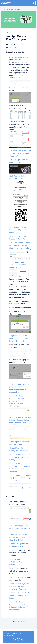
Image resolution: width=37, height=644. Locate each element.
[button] (14, 639)
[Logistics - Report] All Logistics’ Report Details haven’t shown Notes (19, 338)
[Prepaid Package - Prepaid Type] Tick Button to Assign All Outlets (20, 478)
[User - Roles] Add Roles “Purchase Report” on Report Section (19, 265)
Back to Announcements (11, 9)
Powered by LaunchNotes (18, 621)
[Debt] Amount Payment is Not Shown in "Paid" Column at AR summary (19, 586)
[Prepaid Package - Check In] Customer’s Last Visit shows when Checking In (19, 245)
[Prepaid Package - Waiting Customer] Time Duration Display (20, 457)
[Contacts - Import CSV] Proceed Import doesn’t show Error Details (19, 537)
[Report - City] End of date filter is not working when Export (20, 595)
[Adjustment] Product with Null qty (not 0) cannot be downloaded (19, 230)
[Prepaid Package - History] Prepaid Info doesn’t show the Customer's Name (20, 420)
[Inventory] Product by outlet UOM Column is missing (18, 562)
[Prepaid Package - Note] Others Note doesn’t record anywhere (20, 528)
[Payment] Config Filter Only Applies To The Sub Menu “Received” (20, 153)
